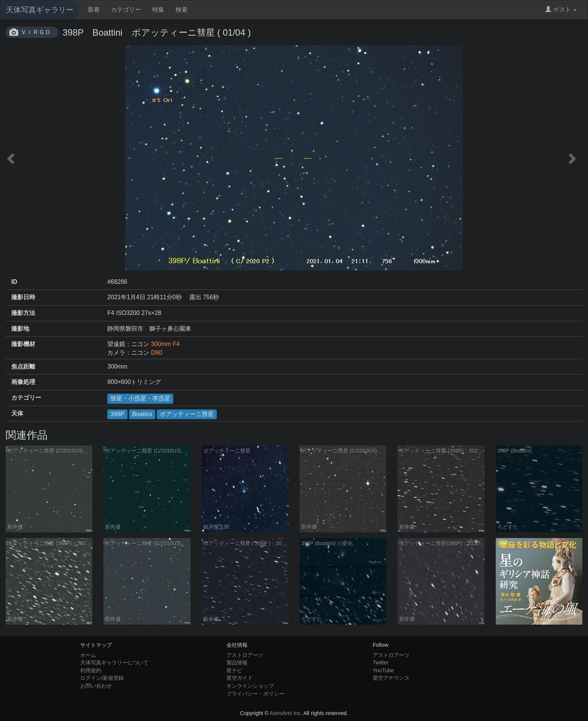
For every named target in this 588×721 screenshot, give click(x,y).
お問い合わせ (96, 686)
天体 (17, 413)
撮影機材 (23, 344)
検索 (181, 10)
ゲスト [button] (561, 10)
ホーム (88, 655)
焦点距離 (23, 366)
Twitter (381, 663)
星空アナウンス (391, 678)
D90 (157, 353)
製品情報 (237, 663)
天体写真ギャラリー (40, 10)
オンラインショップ (250, 686)
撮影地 (20, 329)
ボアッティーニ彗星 (187, 414)
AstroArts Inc (285, 713)
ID (14, 282)
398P (117, 414)
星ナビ (234, 670)
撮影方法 (23, 313)
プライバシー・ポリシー (255, 694)
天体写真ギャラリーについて (114, 663)
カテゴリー (126, 10)
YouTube (383, 670)
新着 (94, 10)
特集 (158, 10)
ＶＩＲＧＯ (36, 32)
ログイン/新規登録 (102, 678)
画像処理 (23, 382)
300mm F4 (165, 344)
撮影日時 (23, 297)
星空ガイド (240, 678)
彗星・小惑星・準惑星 (140, 398)
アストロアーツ (245, 655)
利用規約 (91, 670)
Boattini (142, 414)
